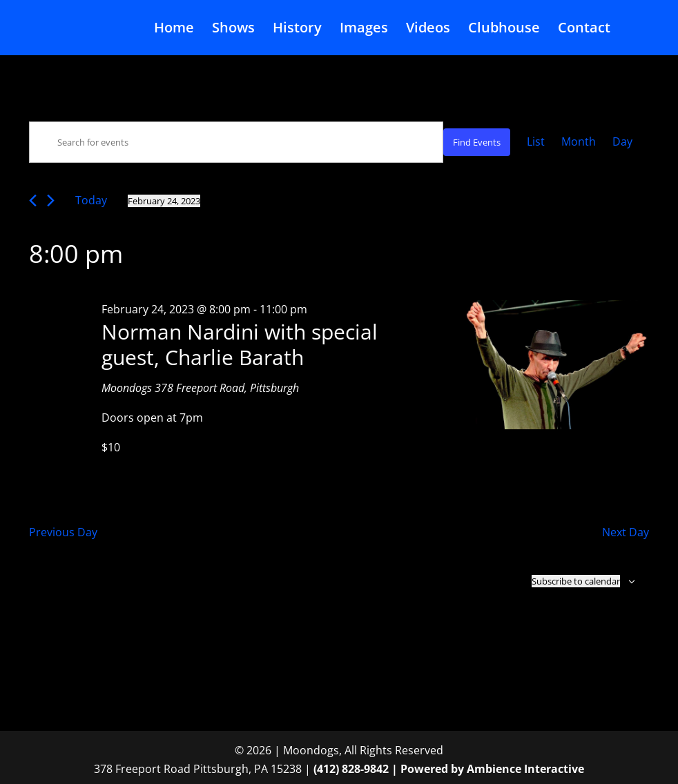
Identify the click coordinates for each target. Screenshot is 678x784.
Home (174, 30)
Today (91, 200)
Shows (233, 30)
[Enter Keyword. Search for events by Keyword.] (236, 142)
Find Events (477, 142)
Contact (584, 30)
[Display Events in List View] (536, 142)
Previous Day (63, 532)
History (297, 30)
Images (364, 30)
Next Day (626, 532)
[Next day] (51, 200)
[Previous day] (33, 200)
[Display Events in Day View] (622, 142)
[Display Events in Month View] (579, 142)
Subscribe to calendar (576, 581)
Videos (428, 30)
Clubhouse (504, 30)
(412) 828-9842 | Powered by (390, 769)
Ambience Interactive (525, 769)
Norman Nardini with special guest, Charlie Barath (240, 344)
